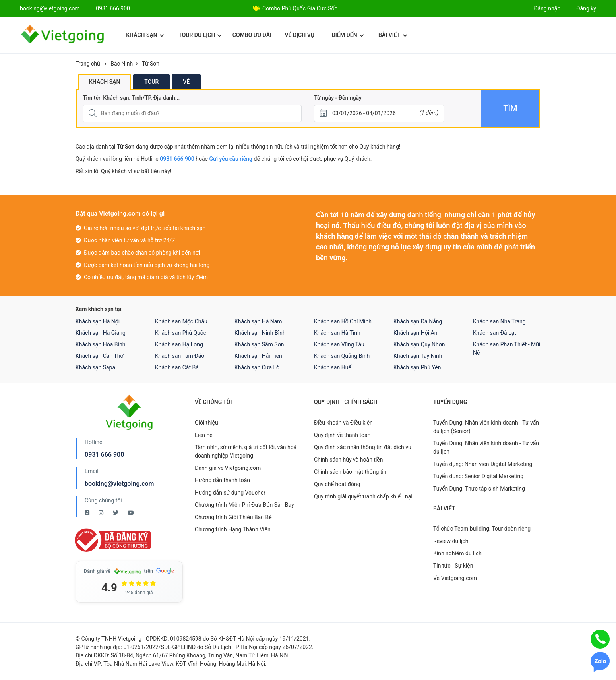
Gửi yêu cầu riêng (231, 159)
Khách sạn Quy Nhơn (419, 344)
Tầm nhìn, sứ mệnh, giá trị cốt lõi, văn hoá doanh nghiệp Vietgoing (246, 451)
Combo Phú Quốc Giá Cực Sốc (300, 8)
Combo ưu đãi (252, 35)
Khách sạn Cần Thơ (99, 356)
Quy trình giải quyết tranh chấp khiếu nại (363, 496)
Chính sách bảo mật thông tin (350, 472)
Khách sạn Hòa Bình (100, 344)
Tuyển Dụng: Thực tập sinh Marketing (479, 489)
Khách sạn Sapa (95, 367)
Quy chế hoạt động (337, 484)
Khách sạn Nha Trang (499, 321)
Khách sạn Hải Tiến (258, 356)
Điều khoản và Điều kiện (343, 423)
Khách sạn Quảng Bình (342, 356)
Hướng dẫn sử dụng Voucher (230, 493)
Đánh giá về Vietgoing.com (228, 468)
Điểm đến (348, 35)
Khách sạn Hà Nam (258, 321)
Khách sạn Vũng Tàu (339, 344)
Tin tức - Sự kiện (453, 566)
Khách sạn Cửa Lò (257, 367)
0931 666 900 (113, 8)
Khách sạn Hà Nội (98, 321)
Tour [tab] (151, 82)
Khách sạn (145, 35)
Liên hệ (204, 435)
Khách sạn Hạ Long (179, 344)
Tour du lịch (200, 35)
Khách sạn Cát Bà (177, 367)
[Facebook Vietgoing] (88, 513)
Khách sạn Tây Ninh (418, 356)
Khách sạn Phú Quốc (181, 333)
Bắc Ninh (122, 64)
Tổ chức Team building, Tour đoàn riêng (482, 529)
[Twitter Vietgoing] (116, 513)
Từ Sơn (151, 64)
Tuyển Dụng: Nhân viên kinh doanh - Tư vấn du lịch (486, 447)
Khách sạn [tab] (105, 82)
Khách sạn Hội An (415, 333)
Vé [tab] (186, 82)
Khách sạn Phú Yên (417, 367)
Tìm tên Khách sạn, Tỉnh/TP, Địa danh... (131, 98)
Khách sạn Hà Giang (101, 333)
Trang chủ (88, 64)
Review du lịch (451, 541)
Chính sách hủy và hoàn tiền (349, 460)
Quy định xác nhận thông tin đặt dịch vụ (363, 447)
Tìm (510, 108)
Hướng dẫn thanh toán (222, 480)
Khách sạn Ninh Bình (260, 333)
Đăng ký (586, 8)
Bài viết (393, 35)
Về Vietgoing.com (455, 578)
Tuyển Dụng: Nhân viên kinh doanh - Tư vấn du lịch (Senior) (486, 427)
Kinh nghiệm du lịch (457, 553)
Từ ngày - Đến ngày (338, 98)
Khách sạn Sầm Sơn (259, 344)
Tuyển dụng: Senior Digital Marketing (478, 476)
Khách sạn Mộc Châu (181, 321)
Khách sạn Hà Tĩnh (337, 333)
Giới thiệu (206, 423)
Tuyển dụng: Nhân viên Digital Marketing (483, 464)
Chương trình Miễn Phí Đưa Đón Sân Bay (244, 505)
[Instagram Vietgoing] (102, 513)
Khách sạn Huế (333, 367)
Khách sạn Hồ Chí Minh (343, 321)
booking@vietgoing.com (119, 484)
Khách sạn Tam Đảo (180, 356)
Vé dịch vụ (300, 35)
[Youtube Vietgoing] (131, 513)
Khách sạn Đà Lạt (495, 333)
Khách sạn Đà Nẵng (418, 321)
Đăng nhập (547, 8)
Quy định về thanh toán (342, 435)
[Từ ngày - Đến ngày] (379, 113)
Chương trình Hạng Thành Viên (233, 529)
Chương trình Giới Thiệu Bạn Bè (233, 517)
